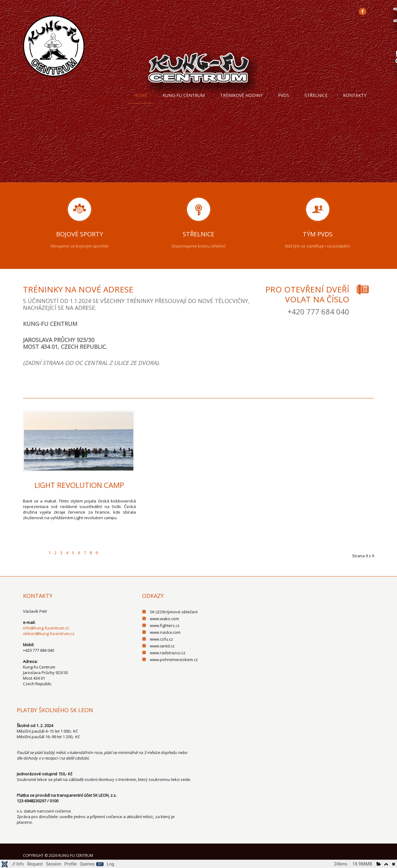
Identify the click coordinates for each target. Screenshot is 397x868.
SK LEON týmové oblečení (174, 612)
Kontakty (355, 95)
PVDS (283, 95)
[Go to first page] (29, 549)
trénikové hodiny (241, 95)
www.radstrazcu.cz (168, 653)
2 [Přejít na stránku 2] (55, 553)
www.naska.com (165, 632)
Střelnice (316, 95)
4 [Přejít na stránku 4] (67, 553)
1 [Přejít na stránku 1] (49, 553)
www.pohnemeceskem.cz (174, 660)
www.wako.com (164, 619)
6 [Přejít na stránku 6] (79, 553)
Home (141, 95)
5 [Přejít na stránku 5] (73, 553)
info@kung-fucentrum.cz (46, 628)
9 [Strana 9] (97, 553)
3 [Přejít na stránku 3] (61, 553)
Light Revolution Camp (79, 485)
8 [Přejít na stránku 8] (91, 553)
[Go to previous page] (41, 549)
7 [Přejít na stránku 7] (85, 553)
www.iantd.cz (162, 646)
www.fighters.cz (165, 625)
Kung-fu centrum (184, 95)
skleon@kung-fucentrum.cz (49, 633)
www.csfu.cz (161, 639)
